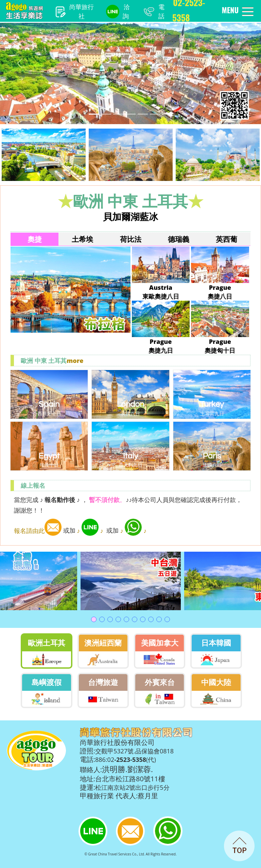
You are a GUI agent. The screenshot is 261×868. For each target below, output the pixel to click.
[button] (20, 63)
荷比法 (131, 239)
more (75, 361)
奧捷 (35, 239)
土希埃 (82, 239)
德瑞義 (179, 239)
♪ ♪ (90, 531)
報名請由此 (38, 531)
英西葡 (227, 239)
